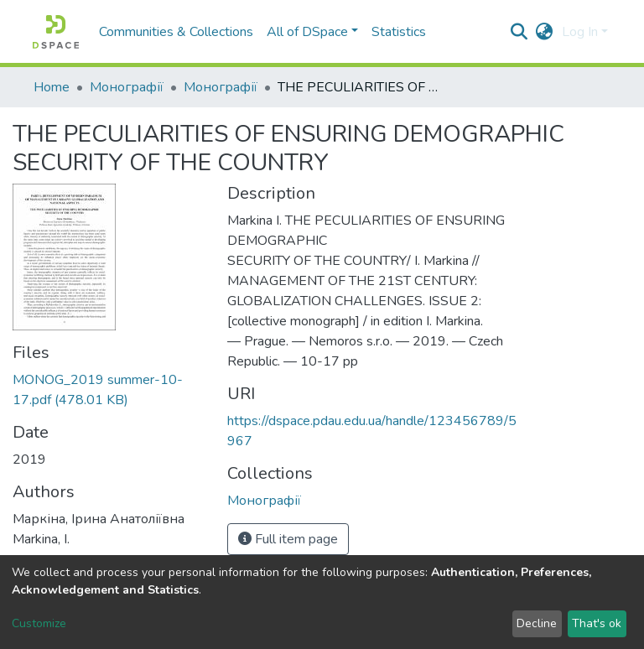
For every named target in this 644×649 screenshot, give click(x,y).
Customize (39, 623)
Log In (580, 32)
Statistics (399, 32)
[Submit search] (519, 32)
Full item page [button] (288, 539)
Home (52, 87)
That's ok (597, 623)
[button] (545, 32)
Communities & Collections (176, 32)
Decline (537, 623)
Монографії (127, 87)
